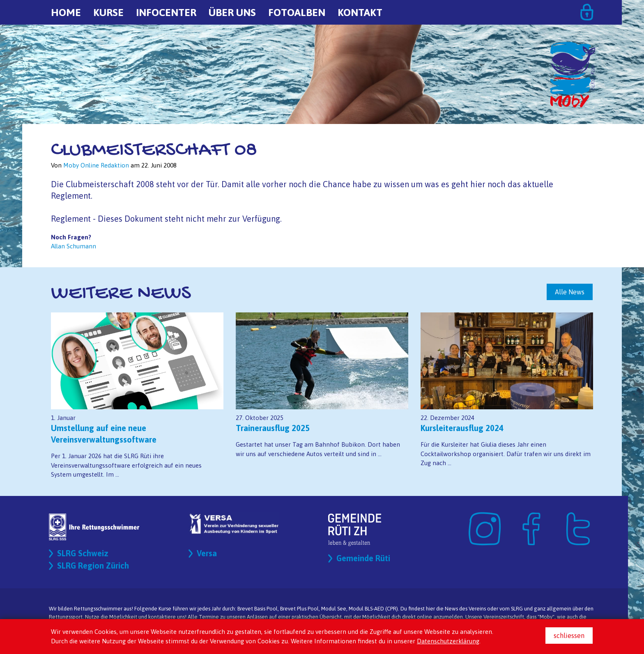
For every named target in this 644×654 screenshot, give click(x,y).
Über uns (232, 12)
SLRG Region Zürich (93, 566)
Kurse (108, 12)
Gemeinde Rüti (363, 558)
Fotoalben (297, 12)
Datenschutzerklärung (448, 641)
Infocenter (166, 12)
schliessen (569, 636)
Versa (207, 553)
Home (66, 12)
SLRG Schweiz (83, 553)
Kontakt (360, 12)
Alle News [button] (570, 292)
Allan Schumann (74, 246)
